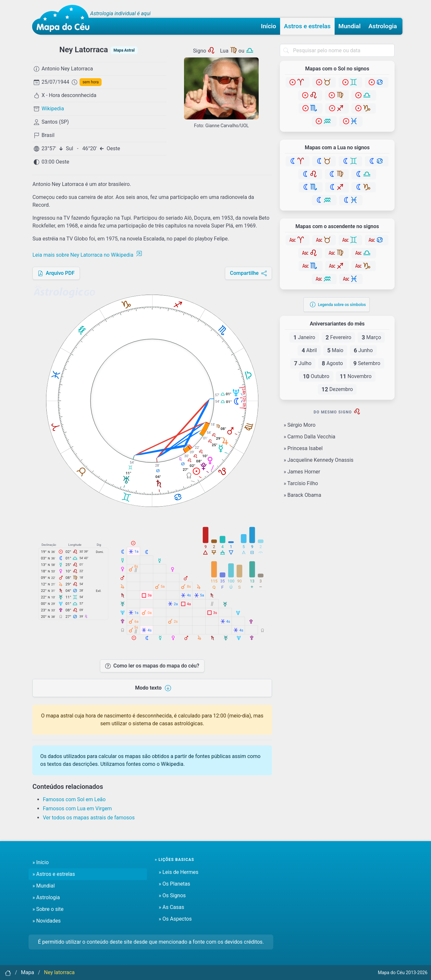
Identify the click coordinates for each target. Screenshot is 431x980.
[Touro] (324, 82)
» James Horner (302, 472)
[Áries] (298, 82)
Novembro (356, 376)
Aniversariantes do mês (337, 324)
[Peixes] (351, 121)
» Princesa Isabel (303, 448)
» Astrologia (46, 897)
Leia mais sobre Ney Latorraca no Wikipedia (87, 255)
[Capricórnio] (364, 108)
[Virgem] (337, 95)
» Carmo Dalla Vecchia (309, 437)
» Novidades (47, 921)
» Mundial (44, 886)
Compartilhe (248, 273)
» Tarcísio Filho (301, 483)
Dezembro (337, 389)
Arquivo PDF (56, 273)
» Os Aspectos (175, 919)
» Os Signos (172, 895)
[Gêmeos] (350, 82)
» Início (41, 862)
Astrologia (383, 26)
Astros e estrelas (307, 26)
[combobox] (337, 50)
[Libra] (364, 95)
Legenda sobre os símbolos (338, 305)
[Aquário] (324, 121)
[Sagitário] (337, 108)
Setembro (367, 363)
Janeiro (304, 337)
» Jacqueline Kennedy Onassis (319, 460)
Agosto (332, 363)
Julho (303, 363)
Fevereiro (338, 337)
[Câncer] (377, 82)
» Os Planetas (174, 884)
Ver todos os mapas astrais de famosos (89, 818)
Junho (363, 350)
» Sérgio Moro (300, 425)
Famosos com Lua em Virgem (77, 808)
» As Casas (171, 907)
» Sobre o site (48, 909)
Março (371, 337)
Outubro (316, 376)
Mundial (350, 26)
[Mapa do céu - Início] (63, 20)
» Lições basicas (174, 860)
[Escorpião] (311, 108)
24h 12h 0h (244, 398)
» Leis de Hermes (179, 872)
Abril (309, 350)
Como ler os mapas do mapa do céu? (152, 666)
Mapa (28, 972)
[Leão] (310, 95)
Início (269, 26)
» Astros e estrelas (54, 874)
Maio (335, 350)
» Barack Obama (302, 495)
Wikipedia (53, 109)
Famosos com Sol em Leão (74, 799)
